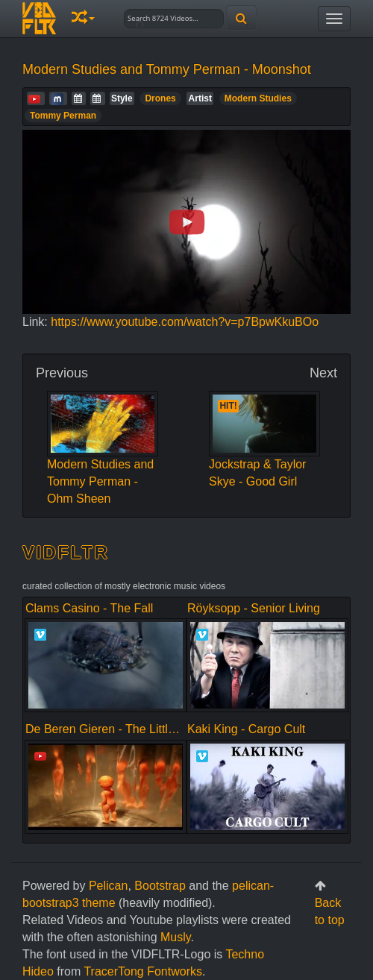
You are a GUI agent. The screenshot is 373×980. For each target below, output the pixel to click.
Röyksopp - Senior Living (254, 608)
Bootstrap (160, 886)
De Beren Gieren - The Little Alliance (122, 729)
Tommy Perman (63, 116)
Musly (176, 937)
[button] (83, 18)
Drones (160, 98)
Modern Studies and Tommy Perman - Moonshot (167, 69)
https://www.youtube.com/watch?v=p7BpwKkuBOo (185, 322)
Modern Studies (258, 98)
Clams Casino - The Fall (89, 608)
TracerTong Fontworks (143, 971)
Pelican (108, 886)
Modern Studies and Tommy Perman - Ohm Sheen (103, 460)
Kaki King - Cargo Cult (246, 729)
